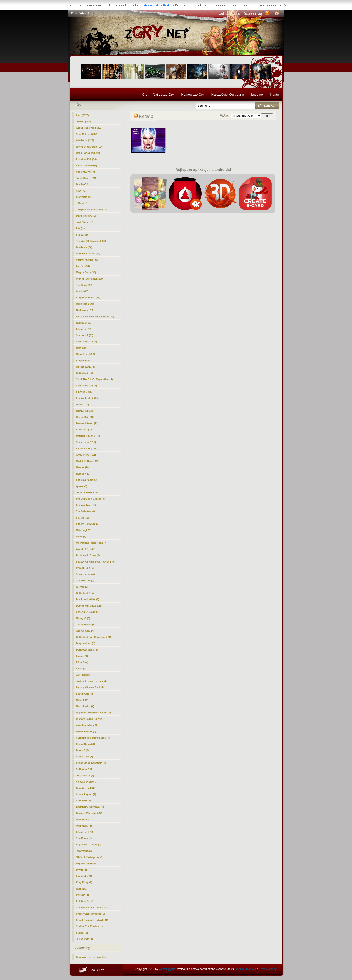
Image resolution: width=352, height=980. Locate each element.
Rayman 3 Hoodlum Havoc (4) (93, 713)
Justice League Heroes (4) (91, 681)
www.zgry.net (168, 969)
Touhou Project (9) (87, 492)
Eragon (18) (83, 360)
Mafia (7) (81, 536)
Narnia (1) (82, 889)
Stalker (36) (83, 235)
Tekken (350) (84, 121)
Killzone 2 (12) (84, 430)
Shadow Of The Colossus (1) (93, 907)
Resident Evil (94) (86, 159)
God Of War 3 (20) (87, 342)
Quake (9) (82, 486)
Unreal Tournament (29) (90, 279)
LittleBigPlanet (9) (87, 480)
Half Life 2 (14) (85, 411)
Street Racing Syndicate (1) (92, 920)
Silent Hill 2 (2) (85, 832)
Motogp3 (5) (83, 618)
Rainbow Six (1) (85, 901)
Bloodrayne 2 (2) (86, 788)
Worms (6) (82, 587)
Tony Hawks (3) (85, 775)
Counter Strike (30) (87, 260)
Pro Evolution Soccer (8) (90, 499)
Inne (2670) (82, 115)
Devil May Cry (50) (87, 216)
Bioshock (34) (84, 247)
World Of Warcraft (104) (90, 147)
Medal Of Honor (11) (88, 461)
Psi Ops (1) (82, 895)
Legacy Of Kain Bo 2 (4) (90, 687)
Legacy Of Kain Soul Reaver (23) (95, 316)
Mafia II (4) (82, 700)
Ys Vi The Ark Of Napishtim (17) (95, 379)
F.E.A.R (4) (82, 662)
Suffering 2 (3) (84, 769)
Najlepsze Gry (163, 94)
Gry (145, 94)
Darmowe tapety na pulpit (91, 957)
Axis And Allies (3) (87, 725)
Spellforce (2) (84, 838)
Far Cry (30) (83, 266)
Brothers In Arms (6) (88, 555)
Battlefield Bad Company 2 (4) (94, 637)
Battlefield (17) (85, 373)
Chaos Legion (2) (86, 794)
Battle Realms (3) (86, 731)
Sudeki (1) (82, 933)
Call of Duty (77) (86, 172)
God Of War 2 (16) (87, 386)
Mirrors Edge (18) (86, 367)
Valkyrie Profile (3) (87, 782)
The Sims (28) (84, 285)
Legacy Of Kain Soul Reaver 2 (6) (95, 562)
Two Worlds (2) (85, 851)
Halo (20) (81, 348)
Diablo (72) (82, 184)
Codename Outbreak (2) (90, 807)
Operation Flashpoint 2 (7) (91, 543)
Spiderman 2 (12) (86, 442)
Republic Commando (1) (93, 210)
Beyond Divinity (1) (87, 863)
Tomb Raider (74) (86, 178)
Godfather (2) (84, 819)
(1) (85, 203)
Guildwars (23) (85, 310)
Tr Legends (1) (85, 939)
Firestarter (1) (84, 876)
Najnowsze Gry (193, 94)
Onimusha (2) (84, 826)
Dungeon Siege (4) (87, 650)
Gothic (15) (82, 404)
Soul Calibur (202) (87, 134)
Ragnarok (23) (84, 323)
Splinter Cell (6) (85, 580)
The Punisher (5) (86, 625)
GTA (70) (81, 191)
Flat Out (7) (83, 518)
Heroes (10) (83, 467)
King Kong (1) (84, 882)
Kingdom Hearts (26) (88, 298)
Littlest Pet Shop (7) (88, 524)
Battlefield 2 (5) (85, 593)
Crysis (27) (82, 291)
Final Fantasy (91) (87, 166)
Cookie (239, 969)
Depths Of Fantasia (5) (89, 606)
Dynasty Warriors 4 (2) (89, 813)
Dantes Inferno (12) (87, 423)
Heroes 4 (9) (83, 474)
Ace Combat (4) (85, 631)
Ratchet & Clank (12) (88, 436)
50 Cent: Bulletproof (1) (90, 857)
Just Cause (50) (85, 222)
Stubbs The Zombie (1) (89, 926)
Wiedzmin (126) (85, 140)
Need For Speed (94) (88, 153)
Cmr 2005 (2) (84, 801)
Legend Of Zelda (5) (88, 612)
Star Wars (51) (84, 197)
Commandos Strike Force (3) (93, 738)
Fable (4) (81, 669)
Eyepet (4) (82, 656)
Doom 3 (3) (82, 750)
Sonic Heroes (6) (86, 574)
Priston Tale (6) (85, 568)
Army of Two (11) (86, 455)
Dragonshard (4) (86, 643)
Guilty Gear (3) (85, 757)
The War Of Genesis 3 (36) (91, 241)
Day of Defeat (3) (86, 744)
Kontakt (251, 969)
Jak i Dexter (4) (85, 675)
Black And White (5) (88, 599)
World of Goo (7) (86, 549)
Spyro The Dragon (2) (89, 845)
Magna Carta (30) (86, 272)
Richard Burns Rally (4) (90, 719)
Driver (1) (81, 870)
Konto (274, 94)
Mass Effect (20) (86, 354)
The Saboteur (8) (86, 511)
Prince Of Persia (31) (88, 254)
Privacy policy (267, 969)
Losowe (257, 94)
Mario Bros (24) (85, 304)
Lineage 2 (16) (84, 392)
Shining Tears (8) (86, 505)
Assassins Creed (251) (89, 128)
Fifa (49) (81, 228)
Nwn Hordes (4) (85, 706)
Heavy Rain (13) (85, 417)
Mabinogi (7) (83, 530)
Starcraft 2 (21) (85, 335)
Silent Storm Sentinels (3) (91, 763)
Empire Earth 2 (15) (87, 398)
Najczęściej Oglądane (228, 94)
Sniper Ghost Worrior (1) (90, 914)
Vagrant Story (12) (87, 448)
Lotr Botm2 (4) (85, 694)
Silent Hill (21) (84, 329)
